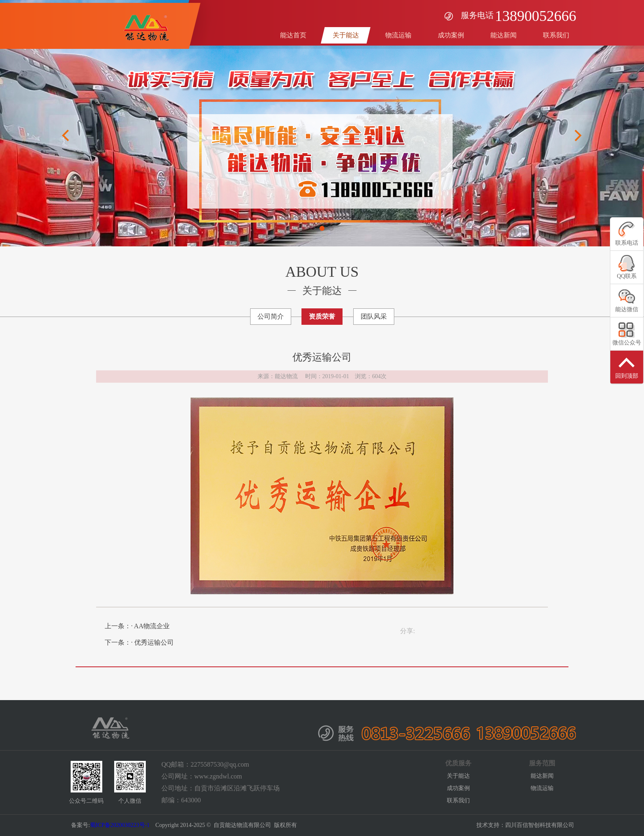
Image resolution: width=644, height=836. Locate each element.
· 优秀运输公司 (152, 642)
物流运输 (542, 788)
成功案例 (458, 788)
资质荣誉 (322, 316)
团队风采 (374, 316)
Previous (66, 136)
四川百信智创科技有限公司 (540, 825)
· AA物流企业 (150, 626)
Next (578, 136)
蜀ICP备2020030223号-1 (120, 825)
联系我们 (458, 800)
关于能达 (458, 776)
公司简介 (271, 316)
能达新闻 (542, 776)
